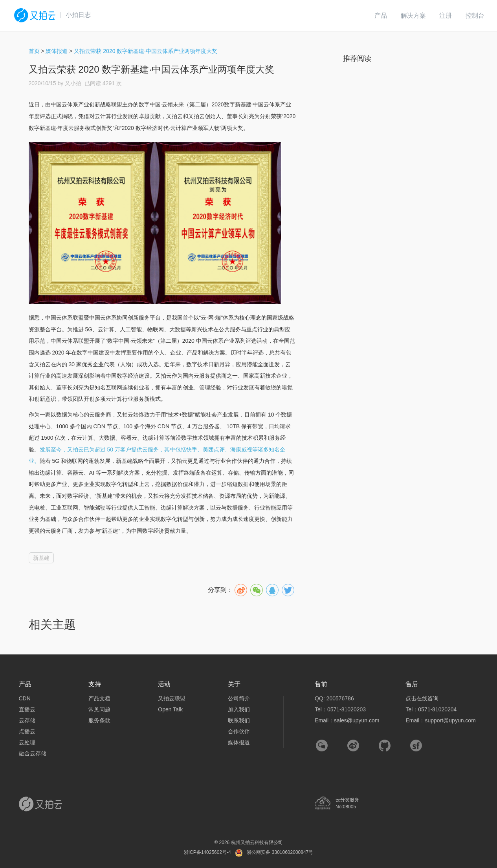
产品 (381, 16)
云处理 (27, 742)
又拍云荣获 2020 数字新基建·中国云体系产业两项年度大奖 (146, 51)
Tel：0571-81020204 (431, 709)
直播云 (27, 709)
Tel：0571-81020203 (340, 709)
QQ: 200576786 (334, 698)
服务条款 (99, 720)
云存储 (27, 720)
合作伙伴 (239, 731)
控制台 (475, 16)
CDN (25, 698)
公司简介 (239, 698)
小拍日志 (78, 15)
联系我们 (239, 720)
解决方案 (413, 16)
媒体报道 (57, 51)
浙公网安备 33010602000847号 (280, 852)
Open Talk (170, 709)
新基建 (41, 558)
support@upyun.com (450, 720)
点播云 (27, 731)
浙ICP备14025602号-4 (207, 852)
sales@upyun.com (357, 720)
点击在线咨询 (422, 698)
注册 (446, 16)
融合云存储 (33, 753)
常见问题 (99, 709)
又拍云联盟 (172, 698)
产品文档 (99, 698)
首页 (34, 51)
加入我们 (239, 709)
